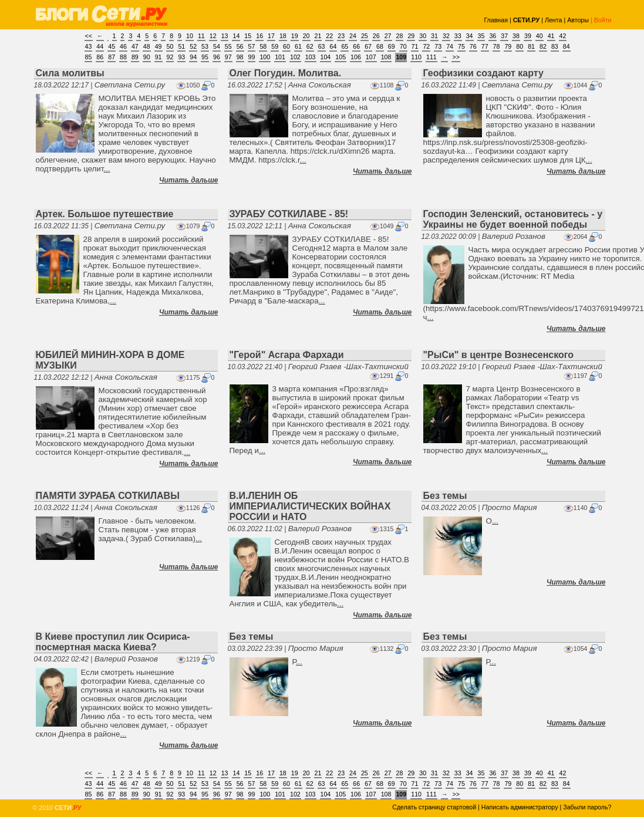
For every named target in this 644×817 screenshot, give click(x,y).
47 (135, 46)
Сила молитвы (70, 73)
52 (193, 46)
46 (123, 46)
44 (100, 46)
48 (147, 46)
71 (415, 46)
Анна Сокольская (320, 85)
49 (159, 46)
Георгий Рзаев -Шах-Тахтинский (348, 367)
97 (228, 57)
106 (356, 57)
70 (403, 46)
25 (365, 36)
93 (181, 57)
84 (567, 46)
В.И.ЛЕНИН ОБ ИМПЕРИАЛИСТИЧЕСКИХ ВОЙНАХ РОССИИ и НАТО (310, 506)
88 (123, 57)
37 (504, 36)
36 (493, 36)
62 (310, 46)
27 (388, 36)
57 (252, 46)
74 (450, 46)
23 (341, 36)
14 (236, 36)
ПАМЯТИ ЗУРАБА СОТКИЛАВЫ (108, 496)
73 (438, 46)
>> (456, 57)
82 (543, 46)
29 (411, 36)
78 (497, 46)
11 (201, 36)
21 (318, 36)
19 (295, 36)
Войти (603, 20)
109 (401, 57)
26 (376, 36)
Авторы (578, 20)
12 (213, 36)
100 (265, 57)
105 (340, 57)
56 (240, 46)
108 (386, 57)
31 (434, 36)
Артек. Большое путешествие (105, 214)
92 (170, 57)
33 (458, 36)
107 (371, 57)
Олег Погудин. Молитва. (286, 73)
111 (431, 57)
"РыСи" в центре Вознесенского (499, 355)
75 (461, 46)
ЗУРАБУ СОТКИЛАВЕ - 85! (289, 214)
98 (240, 57)
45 (112, 46)
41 (551, 36)
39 (528, 36)
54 (217, 46)
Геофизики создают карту (483, 73)
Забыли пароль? (587, 807)
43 (89, 46)
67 (368, 46)
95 (205, 57)
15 (248, 36)
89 (135, 57)
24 (353, 36)
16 (259, 36)
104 (326, 57)
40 (540, 36)
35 (481, 36)
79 (508, 46)
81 (531, 46)
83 (555, 46)
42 (563, 36)
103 (311, 57)
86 (100, 57)
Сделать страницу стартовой (434, 807)
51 (181, 46)
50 (170, 46)
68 (380, 46)
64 (333, 46)
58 (263, 46)
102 (295, 57)
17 (271, 36)
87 (112, 57)
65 (345, 46)
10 (190, 36)
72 (426, 46)
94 (193, 57)
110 (416, 57)
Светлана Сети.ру (130, 85)
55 (228, 46)
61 (298, 46)
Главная (496, 20)
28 (400, 36)
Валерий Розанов (514, 236)
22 (329, 36)
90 (147, 57)
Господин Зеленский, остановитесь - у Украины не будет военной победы (513, 219)
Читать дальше (188, 180)
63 (322, 46)
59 (275, 46)
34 (470, 36)
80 (520, 46)
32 (446, 36)
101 (280, 57)
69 (392, 46)
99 (252, 57)
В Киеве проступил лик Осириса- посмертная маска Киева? (113, 642)
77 (485, 46)
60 (286, 46)
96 (217, 57)
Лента (554, 20)
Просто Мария (510, 507)
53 (205, 46)
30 (423, 36)
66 (356, 46)
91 (159, 57)
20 (306, 36)
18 (283, 36)
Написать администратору (520, 807)
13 (225, 36)
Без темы (445, 496)
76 (473, 46)
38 (516, 36)
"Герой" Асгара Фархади (287, 355)
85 (89, 57)
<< (89, 36)
